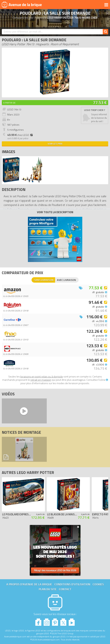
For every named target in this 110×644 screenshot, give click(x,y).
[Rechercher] (105, 32)
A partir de (9, 103)
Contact (65, 589)
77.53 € (100, 102)
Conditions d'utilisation (72, 584)
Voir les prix (55, 144)
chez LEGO (20, 135)
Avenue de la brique (22, 5)
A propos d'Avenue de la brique (29, 584)
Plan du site (48, 589)
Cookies (98, 584)
